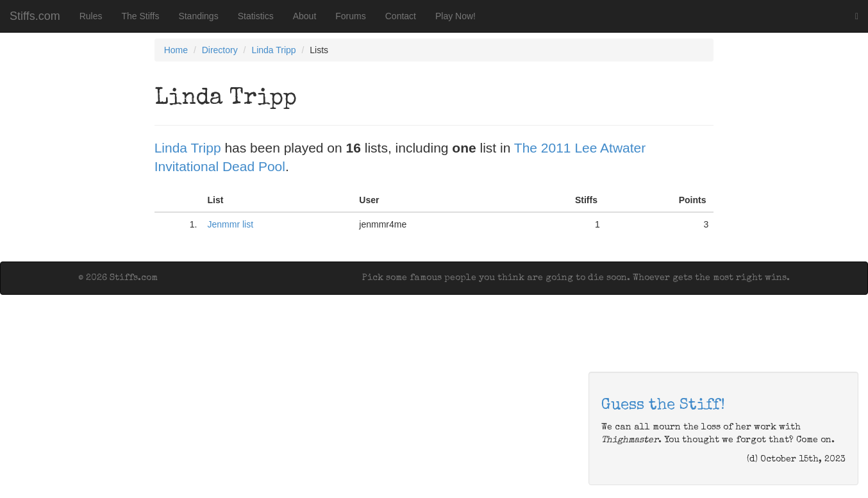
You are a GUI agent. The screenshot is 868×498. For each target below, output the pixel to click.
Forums (350, 16)
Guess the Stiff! (663, 406)
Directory (220, 50)
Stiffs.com (35, 16)
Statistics (256, 16)
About (305, 16)
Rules (91, 16)
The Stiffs (141, 16)
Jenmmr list (231, 224)
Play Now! (455, 16)
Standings (198, 16)
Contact (401, 16)
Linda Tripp (273, 50)
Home (176, 50)
